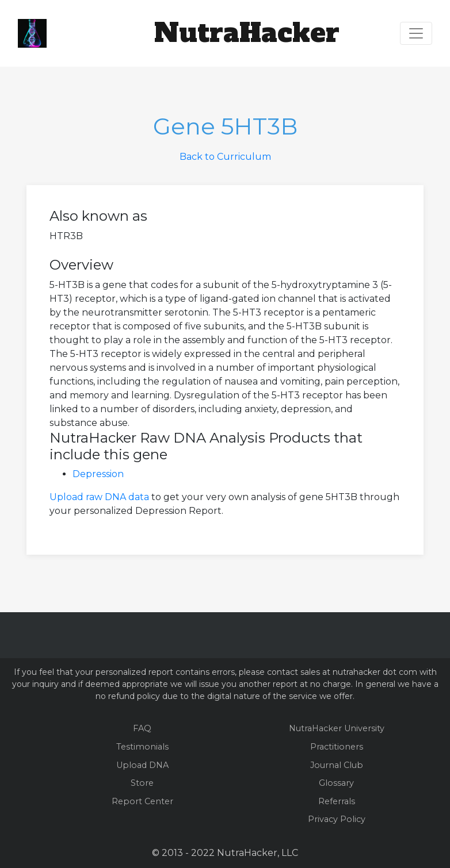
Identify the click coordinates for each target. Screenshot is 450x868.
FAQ (142, 728)
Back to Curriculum (225, 157)
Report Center (142, 801)
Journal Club (337, 765)
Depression (98, 474)
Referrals (337, 801)
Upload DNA (142, 765)
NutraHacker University (337, 728)
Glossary (336, 783)
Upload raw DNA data (99, 497)
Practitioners (337, 747)
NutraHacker (247, 33)
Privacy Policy (337, 819)
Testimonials (142, 747)
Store (142, 783)
